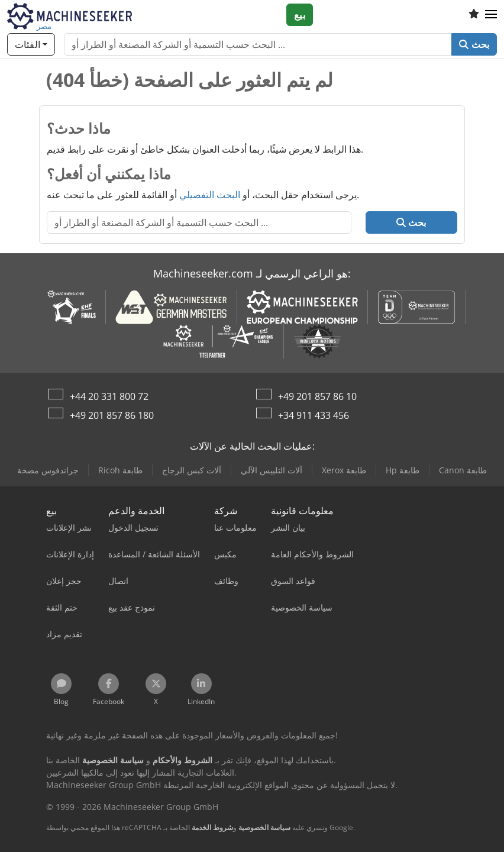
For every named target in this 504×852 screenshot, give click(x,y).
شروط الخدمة (212, 827)
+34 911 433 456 (314, 415)
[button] (491, 15)
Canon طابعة (463, 470)
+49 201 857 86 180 (112, 415)
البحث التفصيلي (210, 195)
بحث (474, 44)
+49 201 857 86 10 (317, 396)
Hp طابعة (403, 470)
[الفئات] (31, 44)
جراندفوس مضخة (48, 470)
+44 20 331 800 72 (109, 396)
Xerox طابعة (344, 470)
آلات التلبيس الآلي (272, 470)
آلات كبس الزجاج (192, 470)
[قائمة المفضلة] (474, 15)
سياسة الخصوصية (264, 827)
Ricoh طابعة (120, 470)
